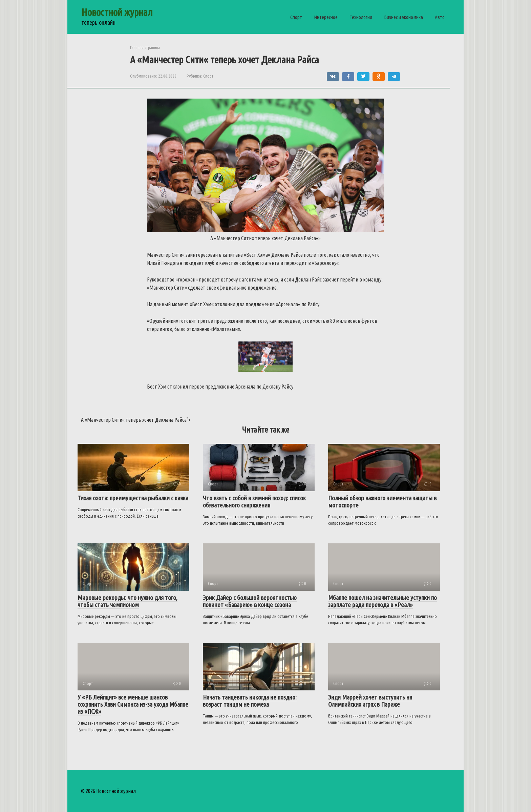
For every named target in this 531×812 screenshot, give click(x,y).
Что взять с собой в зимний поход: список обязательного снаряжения (254, 502)
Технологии (361, 17)
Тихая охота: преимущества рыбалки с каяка (133, 498)
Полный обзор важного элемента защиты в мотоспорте (382, 502)
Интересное (326, 17)
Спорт (296, 17)
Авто (440, 17)
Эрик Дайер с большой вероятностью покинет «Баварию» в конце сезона (250, 601)
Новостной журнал (117, 12)
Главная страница (145, 47)
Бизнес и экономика (403, 17)
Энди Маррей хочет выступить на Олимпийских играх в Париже (370, 701)
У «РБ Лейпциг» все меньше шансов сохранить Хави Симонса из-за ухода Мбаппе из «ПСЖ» (133, 704)
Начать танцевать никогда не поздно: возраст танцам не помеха (250, 701)
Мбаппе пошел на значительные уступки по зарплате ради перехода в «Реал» (383, 601)
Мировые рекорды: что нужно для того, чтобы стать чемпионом (128, 601)
